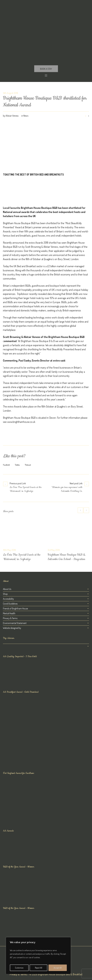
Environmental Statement (15, 623)
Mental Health (9, 613)
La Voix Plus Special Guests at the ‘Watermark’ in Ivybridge (26, 489)
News (26, 116)
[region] (38, 956)
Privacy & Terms (10, 618)
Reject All (38, 968)
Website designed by (12, 628)
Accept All (58, 968)
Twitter (17, 465)
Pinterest (28, 465)
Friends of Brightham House (15, 608)
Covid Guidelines (10, 604)
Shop (5, 594)
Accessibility (8, 599)
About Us (7, 589)
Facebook (6, 465)
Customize (19, 968)
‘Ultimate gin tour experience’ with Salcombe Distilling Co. (67, 489)
